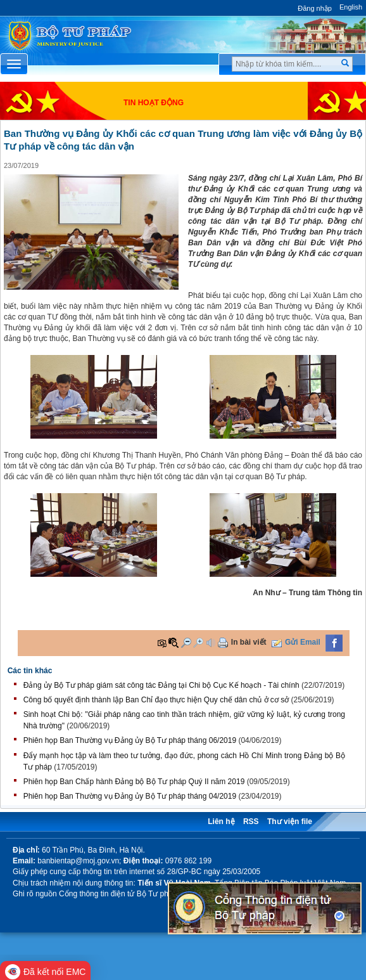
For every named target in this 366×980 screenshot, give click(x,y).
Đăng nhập (315, 8)
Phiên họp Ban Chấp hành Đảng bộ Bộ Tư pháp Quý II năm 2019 (134, 782)
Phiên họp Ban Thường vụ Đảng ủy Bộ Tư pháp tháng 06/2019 (130, 740)
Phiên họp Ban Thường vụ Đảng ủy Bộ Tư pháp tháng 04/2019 (130, 796)
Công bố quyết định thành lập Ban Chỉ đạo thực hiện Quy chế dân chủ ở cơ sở (156, 700)
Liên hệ (221, 822)
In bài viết (249, 642)
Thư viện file (290, 822)
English (351, 7)
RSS (251, 822)
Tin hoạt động (154, 103)
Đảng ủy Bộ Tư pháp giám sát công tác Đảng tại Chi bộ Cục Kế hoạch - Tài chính (161, 685)
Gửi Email (303, 642)
